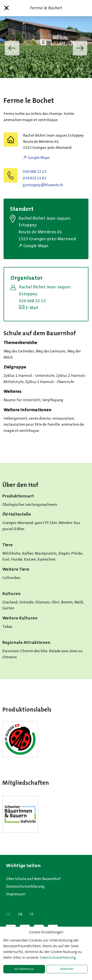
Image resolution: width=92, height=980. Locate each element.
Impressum (16, 894)
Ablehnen (67, 969)
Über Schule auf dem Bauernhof (33, 879)
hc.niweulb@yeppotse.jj (43, 185)
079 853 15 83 (35, 178)
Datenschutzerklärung (25, 886)
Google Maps (39, 158)
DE (8, 914)
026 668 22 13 (35, 171)
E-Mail (32, 308)
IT (32, 914)
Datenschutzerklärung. (58, 957)
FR (20, 914)
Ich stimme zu (24, 969)
